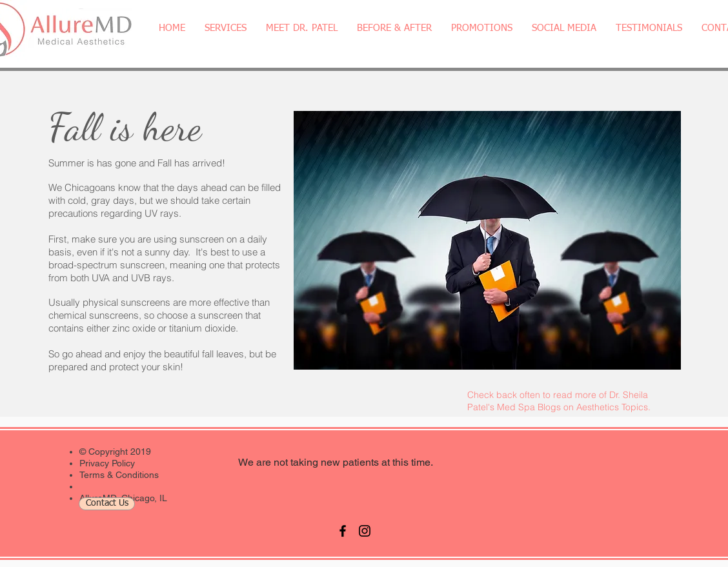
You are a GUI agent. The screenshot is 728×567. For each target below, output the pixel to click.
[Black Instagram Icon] (365, 531)
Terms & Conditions (119, 475)
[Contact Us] (107, 504)
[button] (226, 28)
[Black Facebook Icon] (343, 531)
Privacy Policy (107, 463)
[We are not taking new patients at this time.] (336, 463)
